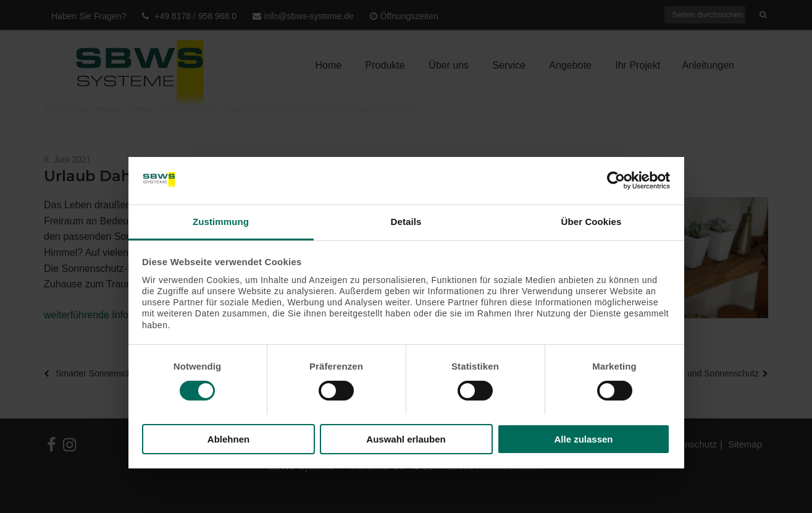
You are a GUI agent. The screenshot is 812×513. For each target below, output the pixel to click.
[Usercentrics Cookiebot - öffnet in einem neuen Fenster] (616, 180)
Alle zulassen (583, 439)
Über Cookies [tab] (592, 222)
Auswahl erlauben (406, 439)
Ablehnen (228, 439)
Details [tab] (406, 222)
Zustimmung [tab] (221, 222)
